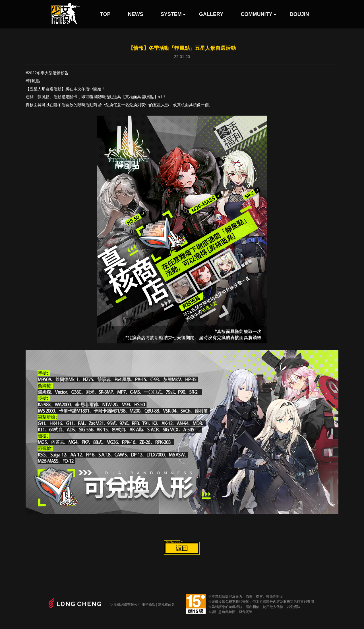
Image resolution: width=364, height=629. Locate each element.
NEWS (136, 14)
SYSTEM (171, 14)
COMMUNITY (257, 14)
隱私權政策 (166, 605)
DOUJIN (299, 14)
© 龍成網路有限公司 (125, 605)
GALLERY (211, 14)
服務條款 (148, 605)
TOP (105, 14)
